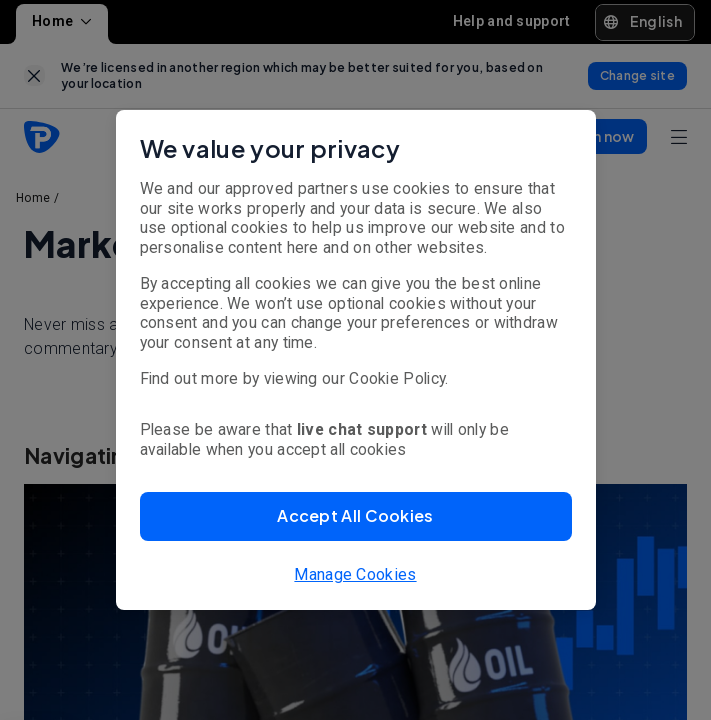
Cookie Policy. (398, 378)
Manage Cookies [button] (355, 574)
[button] (356, 516)
